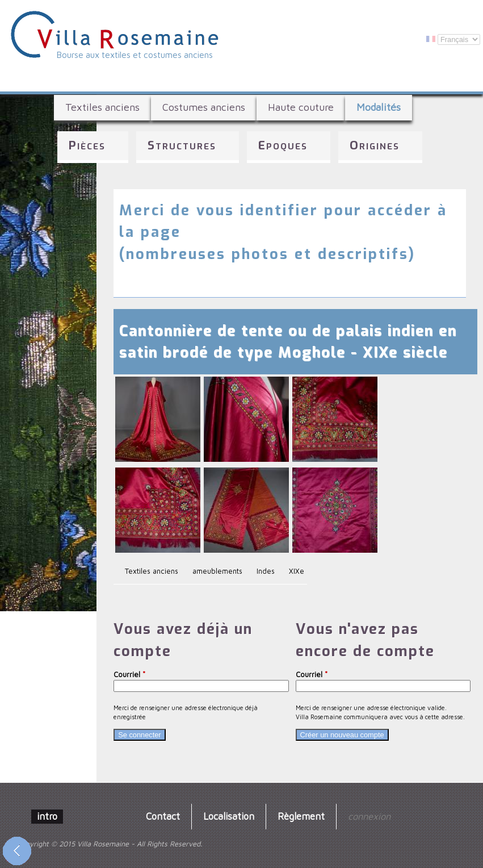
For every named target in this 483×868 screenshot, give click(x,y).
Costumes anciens (204, 107)
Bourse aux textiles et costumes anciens (135, 55)
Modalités (379, 107)
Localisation (229, 816)
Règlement (301, 816)
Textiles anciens (102, 107)
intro (47, 816)
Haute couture (301, 107)
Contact (163, 816)
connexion (369, 816)
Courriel (129, 675)
